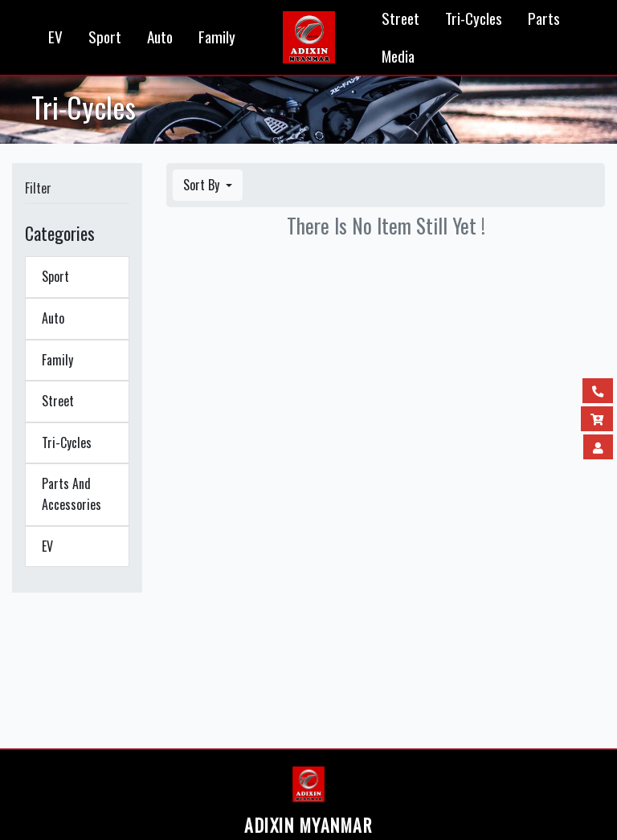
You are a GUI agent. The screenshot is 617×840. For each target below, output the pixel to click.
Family (217, 37)
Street (400, 18)
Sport (105, 37)
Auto (160, 37)
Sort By (203, 185)
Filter (38, 188)
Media (398, 56)
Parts (544, 18)
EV (55, 37)
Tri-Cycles (474, 18)
